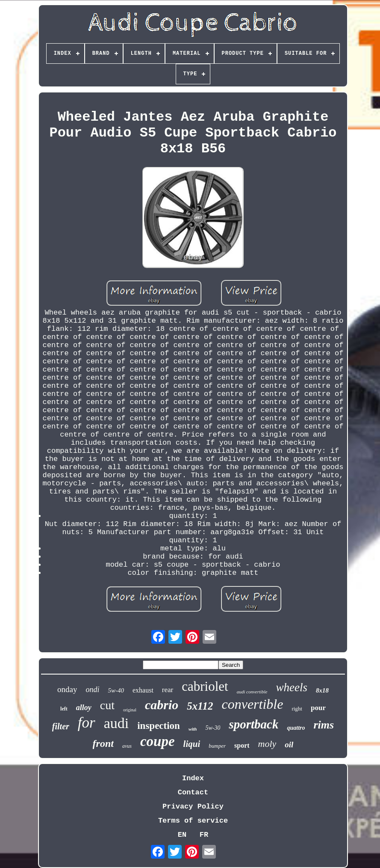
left (64, 709)
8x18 (322, 690)
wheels (292, 687)
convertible (252, 704)
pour (318, 708)
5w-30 (213, 728)
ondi (92, 690)
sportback (253, 724)
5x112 (200, 706)
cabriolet (205, 686)
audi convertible (252, 692)
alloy (84, 707)
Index (193, 778)
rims (324, 725)
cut (107, 705)
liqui (192, 744)
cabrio (162, 705)
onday (67, 689)
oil (289, 745)
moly (267, 744)
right (297, 709)
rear (168, 690)
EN (182, 835)
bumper (217, 746)
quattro (296, 728)
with (193, 729)
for (87, 723)
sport (242, 745)
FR (204, 835)
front (103, 743)
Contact (193, 792)
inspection (159, 726)
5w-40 (116, 690)
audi (116, 723)
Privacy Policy (193, 807)
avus (127, 746)
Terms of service (193, 821)
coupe (158, 741)
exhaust (143, 690)
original (130, 710)
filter (61, 726)
